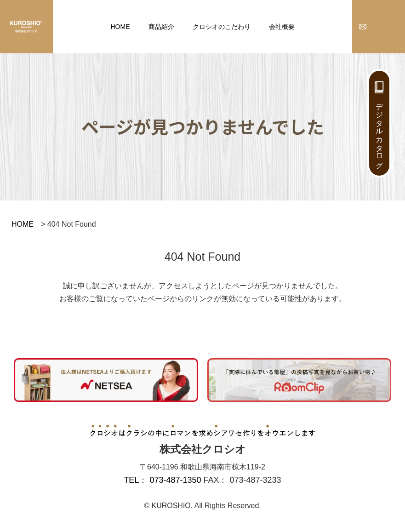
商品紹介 (161, 27)
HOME (120, 27)
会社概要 (282, 27)
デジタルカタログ (379, 132)
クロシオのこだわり (222, 27)
